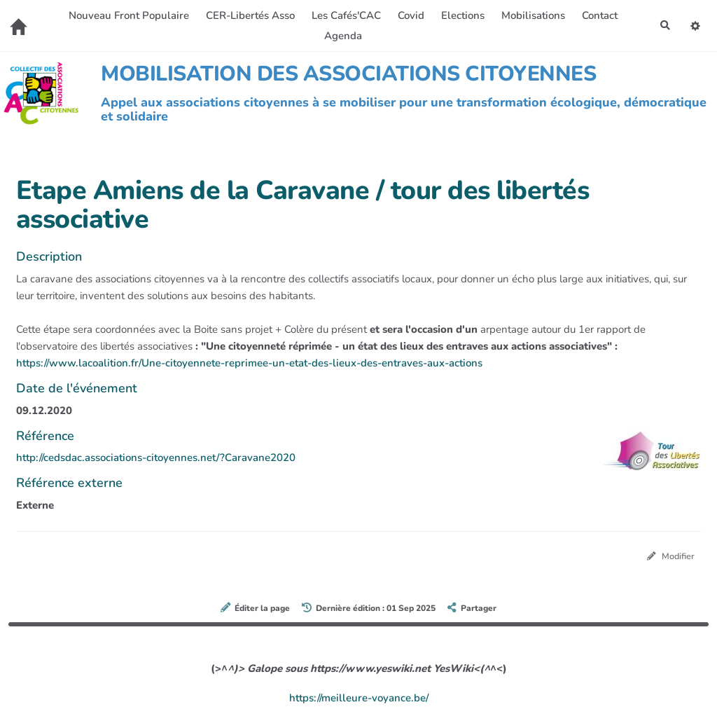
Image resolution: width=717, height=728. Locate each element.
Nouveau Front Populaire (127, 15)
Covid (409, 15)
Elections (461, 15)
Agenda (341, 36)
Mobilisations (531, 15)
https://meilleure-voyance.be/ (359, 699)
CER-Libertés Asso (248, 15)
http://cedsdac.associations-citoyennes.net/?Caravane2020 (156, 458)
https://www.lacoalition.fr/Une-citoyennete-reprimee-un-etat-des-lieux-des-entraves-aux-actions (249, 363)
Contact (598, 15)
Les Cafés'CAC (344, 15)
